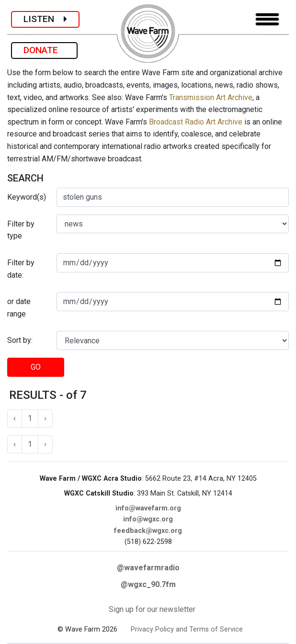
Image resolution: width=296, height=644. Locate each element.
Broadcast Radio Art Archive (196, 122)
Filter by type (21, 230)
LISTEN (45, 19)
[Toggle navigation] (267, 19)
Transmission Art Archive (211, 97)
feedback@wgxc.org (148, 531)
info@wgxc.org (148, 519)
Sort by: (20, 340)
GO (36, 367)
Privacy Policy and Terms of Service (187, 629)
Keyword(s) (27, 197)
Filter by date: (21, 269)
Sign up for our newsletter (152, 609)
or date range (19, 308)
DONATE (44, 50)
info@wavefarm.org (148, 508)
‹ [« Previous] (15, 418)
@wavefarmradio (148, 568)
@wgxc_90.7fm (148, 584)
